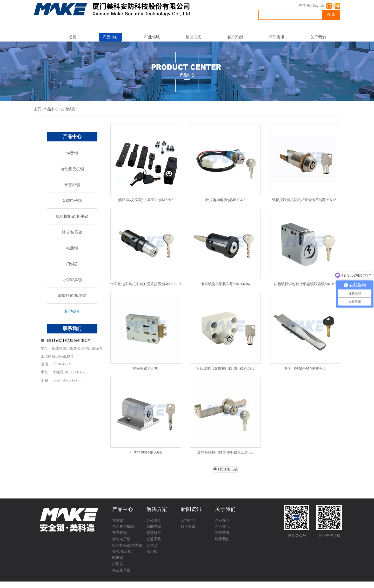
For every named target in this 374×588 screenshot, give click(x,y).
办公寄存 (154, 520)
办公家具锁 (72, 280)
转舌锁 (72, 153)
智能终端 (154, 527)
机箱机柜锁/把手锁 (72, 216)
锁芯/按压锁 (72, 232)
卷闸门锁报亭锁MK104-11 (305, 368)
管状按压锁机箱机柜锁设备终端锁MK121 (305, 200)
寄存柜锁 (72, 185)
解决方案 (193, 37)
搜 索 (331, 15)
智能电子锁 (72, 201)
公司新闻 (188, 520)
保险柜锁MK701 (146, 368)
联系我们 (222, 539)
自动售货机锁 (72, 169)
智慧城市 (154, 533)
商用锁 (152, 552)
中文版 (305, 6)
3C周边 (152, 545)
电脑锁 (72, 248)
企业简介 (222, 520)
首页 (73, 37)
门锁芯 (72, 264)
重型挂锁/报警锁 (72, 296)
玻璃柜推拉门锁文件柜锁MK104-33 (225, 452)
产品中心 (110, 37)
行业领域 (152, 37)
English (318, 6)
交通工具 (154, 539)
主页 (37, 109)
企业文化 (222, 527)
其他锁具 (68, 109)
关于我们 (318, 37)
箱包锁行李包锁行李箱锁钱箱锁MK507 (305, 284)
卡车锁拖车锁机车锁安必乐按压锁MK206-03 (146, 284)
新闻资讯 (277, 37)
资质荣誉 (222, 533)
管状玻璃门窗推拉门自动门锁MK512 (225, 368)
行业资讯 (188, 527)
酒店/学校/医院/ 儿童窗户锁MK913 (146, 200)
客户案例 (235, 37)
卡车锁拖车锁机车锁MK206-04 (225, 284)
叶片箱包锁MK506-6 (146, 452)
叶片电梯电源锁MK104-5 (225, 200)
